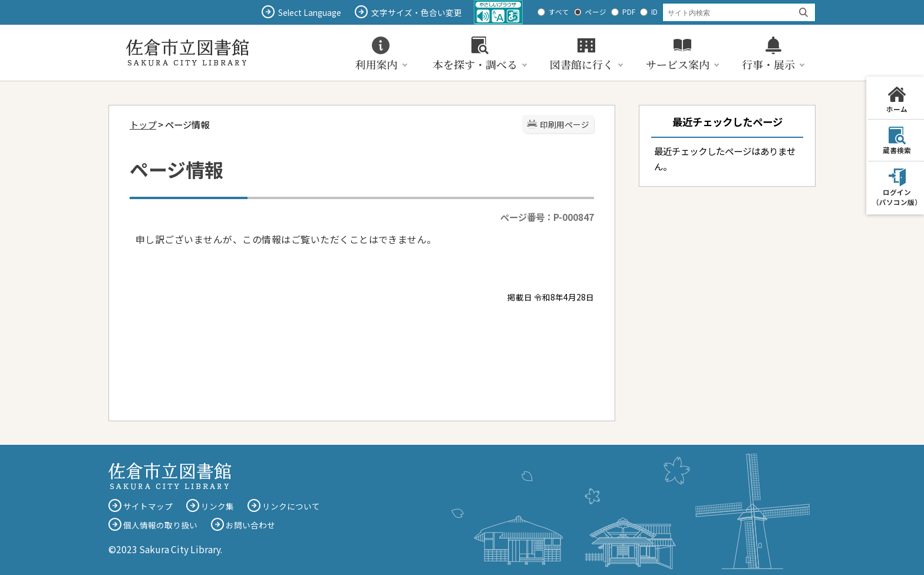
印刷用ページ (565, 124)
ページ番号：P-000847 (547, 217)
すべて (559, 12)
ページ (596, 12)
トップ (143, 124)
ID (654, 12)
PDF (629, 12)
